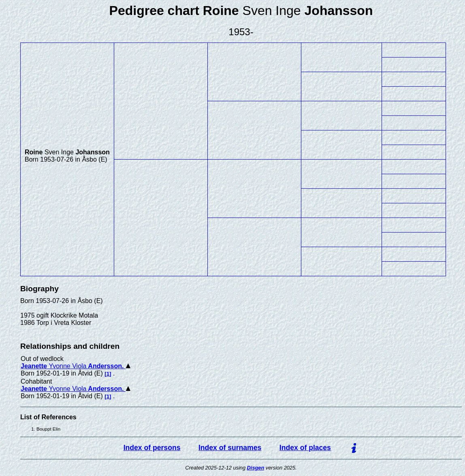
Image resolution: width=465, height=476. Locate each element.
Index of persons (152, 448)
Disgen (256, 468)
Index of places (305, 448)
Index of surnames (230, 448)
